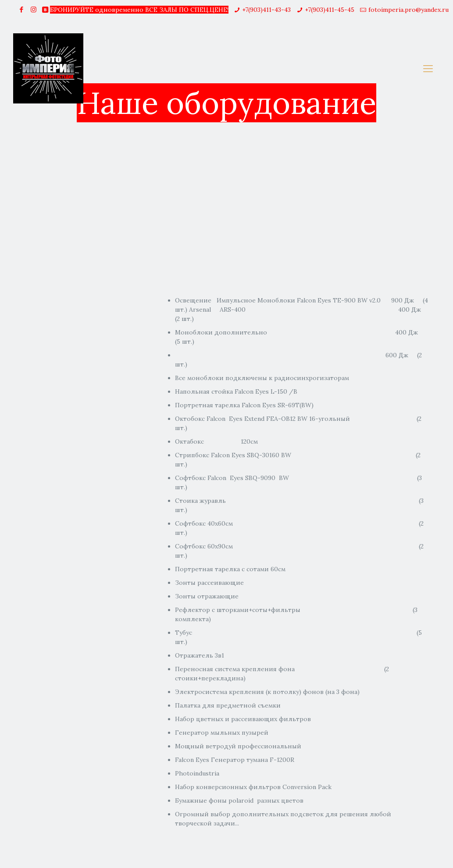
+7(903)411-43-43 (266, 10)
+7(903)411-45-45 (330, 10)
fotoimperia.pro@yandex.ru (408, 10)
